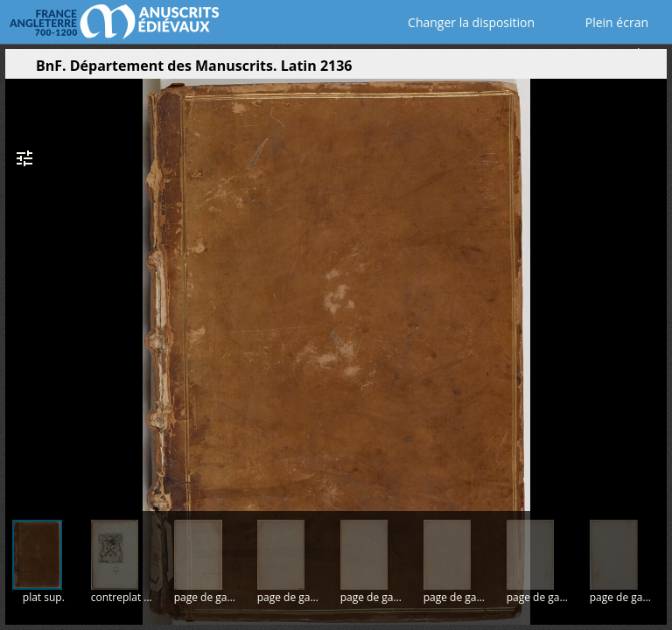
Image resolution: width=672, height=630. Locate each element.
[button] (570, 70)
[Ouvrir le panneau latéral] (18, 70)
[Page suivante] (652, 288)
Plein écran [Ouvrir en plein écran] (605, 22)
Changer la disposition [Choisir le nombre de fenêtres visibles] (459, 22)
